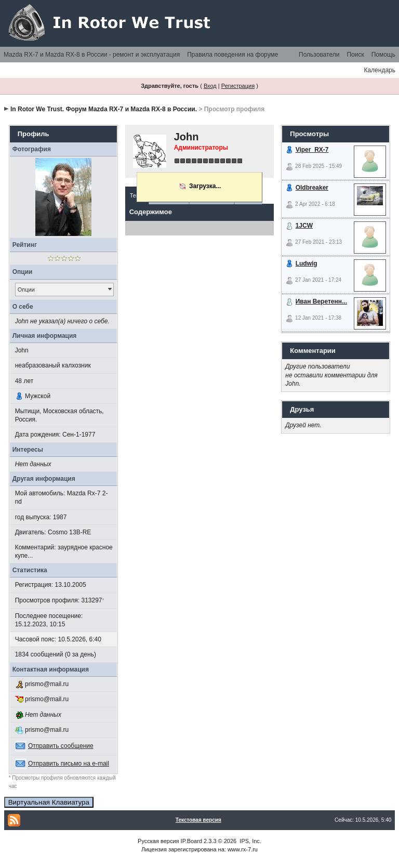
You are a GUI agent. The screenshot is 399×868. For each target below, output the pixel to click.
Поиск (355, 55)
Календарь (380, 70)
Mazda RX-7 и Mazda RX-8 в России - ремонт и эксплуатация (92, 55)
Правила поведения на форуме (232, 55)
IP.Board (191, 841)
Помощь (383, 55)
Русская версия (158, 841)
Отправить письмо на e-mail (69, 764)
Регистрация (238, 86)
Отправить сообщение (61, 746)
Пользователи (319, 55)
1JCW (304, 226)
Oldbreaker (312, 188)
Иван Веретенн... (321, 301)
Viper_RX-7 (312, 150)
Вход (210, 86)
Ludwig (307, 264)
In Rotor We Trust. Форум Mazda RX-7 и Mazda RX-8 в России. (104, 109)
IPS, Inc (250, 841)
